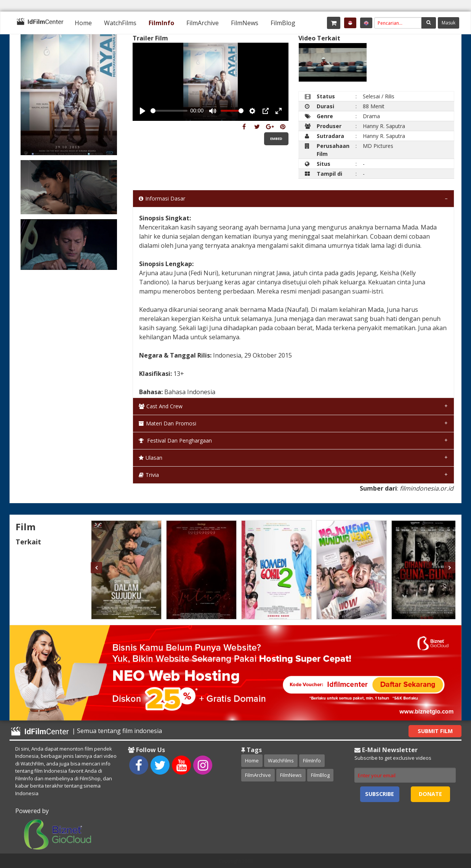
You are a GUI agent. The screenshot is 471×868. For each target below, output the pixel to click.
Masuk (449, 23)
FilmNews (245, 23)
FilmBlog (283, 23)
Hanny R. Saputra (384, 126)
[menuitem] (83, 23)
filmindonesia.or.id (427, 488)
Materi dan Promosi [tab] (167, 423)
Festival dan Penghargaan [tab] (175, 440)
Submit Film (435, 731)
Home (83, 23)
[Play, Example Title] (143, 111)
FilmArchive (203, 23)
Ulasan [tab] (151, 458)
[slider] (169, 111)
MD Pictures (378, 146)
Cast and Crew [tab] (161, 406)
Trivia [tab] (149, 475)
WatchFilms (120, 23)
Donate (430, 794)
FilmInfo (161, 23)
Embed (276, 139)
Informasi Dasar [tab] (162, 198)
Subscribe (380, 794)
